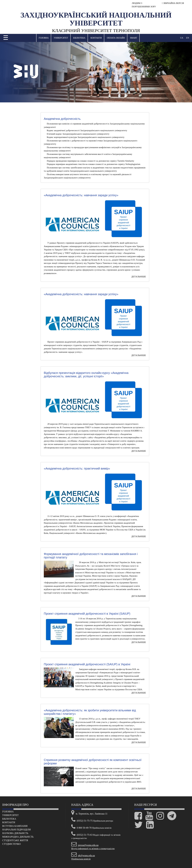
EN (188, 38)
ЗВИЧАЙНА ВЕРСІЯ (173, 3)
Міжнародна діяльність (18, 837)
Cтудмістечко (11, 844)
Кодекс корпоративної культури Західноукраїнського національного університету (86, 137)
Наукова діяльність (15, 833)
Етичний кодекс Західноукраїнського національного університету (78, 134)
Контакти (96, 38)
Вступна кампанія (15, 826)
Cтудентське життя (15, 840)
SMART (133, 38)
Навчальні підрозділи (16, 830)
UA (182, 38)
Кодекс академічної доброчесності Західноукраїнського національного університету (87, 130)
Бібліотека (79, 38)
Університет (61, 38)
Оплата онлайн (116, 38)
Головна (44, 38)
